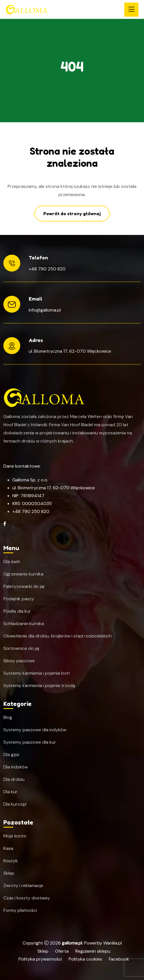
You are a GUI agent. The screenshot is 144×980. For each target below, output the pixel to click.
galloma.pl (72, 943)
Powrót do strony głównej (72, 214)
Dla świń (12, 562)
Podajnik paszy (19, 599)
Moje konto (15, 836)
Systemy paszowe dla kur (30, 742)
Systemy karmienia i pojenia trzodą (39, 686)
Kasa (8, 848)
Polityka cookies (85, 959)
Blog (8, 717)
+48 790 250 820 (47, 269)
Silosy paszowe (19, 661)
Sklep (9, 873)
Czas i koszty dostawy (27, 898)
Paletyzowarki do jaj (24, 586)
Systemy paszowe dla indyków (35, 730)
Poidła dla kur (17, 611)
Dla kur (10, 792)
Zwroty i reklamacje (23, 886)
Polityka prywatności (40, 959)
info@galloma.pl (45, 310)
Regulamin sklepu (93, 951)
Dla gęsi (11, 755)
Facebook (119, 959)
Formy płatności (20, 910)
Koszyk (11, 861)
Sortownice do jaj (21, 648)
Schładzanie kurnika (24, 624)
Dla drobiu (14, 779)
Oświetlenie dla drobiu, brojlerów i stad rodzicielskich (58, 636)
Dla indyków (16, 767)
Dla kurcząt (15, 804)
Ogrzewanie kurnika (23, 574)
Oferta (62, 951)
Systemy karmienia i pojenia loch (37, 673)
